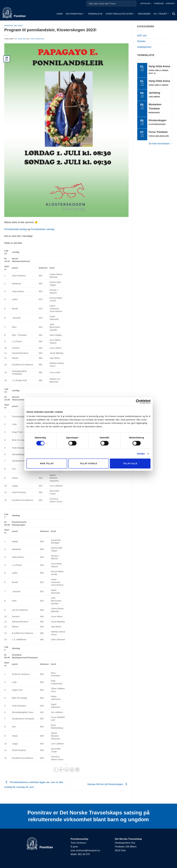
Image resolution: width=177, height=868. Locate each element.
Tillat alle (130, 463)
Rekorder (144, 14)
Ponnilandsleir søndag (43, 229)
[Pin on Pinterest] (72, 770)
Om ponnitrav (75, 14)
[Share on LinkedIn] (77, 770)
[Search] (174, 14)
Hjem (60, 14)
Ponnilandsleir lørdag (16, 229)
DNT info (18, 26)
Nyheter (9, 26)
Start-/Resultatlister (120, 14)
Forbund (159, 3)
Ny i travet (161, 14)
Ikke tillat (47, 463)
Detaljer (141, 454)
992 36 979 (84, 854)
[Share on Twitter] (61, 770)
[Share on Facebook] (56, 770)
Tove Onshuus (37, 39)
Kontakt (170, 3)
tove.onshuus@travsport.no (85, 850)
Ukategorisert (144, 47)
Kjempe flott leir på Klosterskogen (108, 784)
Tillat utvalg (88, 463)
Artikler (146, 3)
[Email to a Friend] (66, 770)
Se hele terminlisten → (161, 144)
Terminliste (95, 14)
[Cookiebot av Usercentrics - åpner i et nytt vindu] (138, 402)
